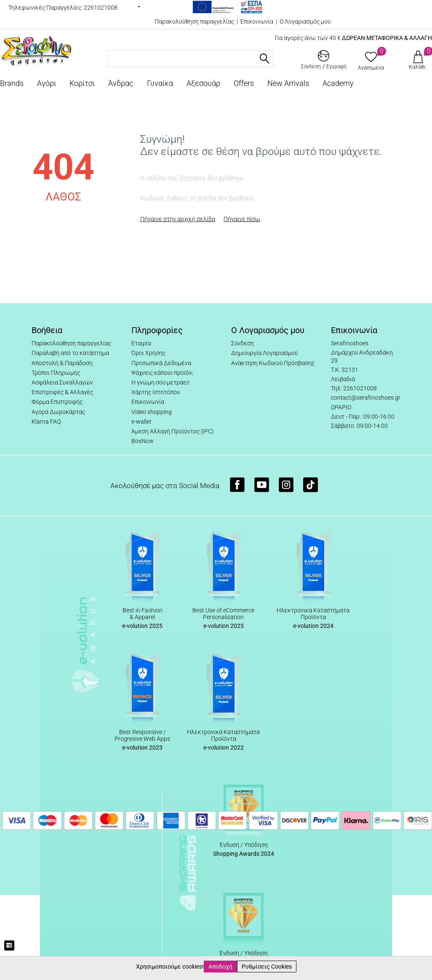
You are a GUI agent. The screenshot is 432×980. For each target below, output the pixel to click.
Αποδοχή (220, 967)
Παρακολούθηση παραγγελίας (194, 21)
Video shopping (152, 412)
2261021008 (101, 8)
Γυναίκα (160, 83)
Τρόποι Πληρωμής (56, 373)
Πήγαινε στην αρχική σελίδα (178, 219)
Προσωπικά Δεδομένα (161, 363)
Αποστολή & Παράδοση (62, 363)
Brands (12, 83)
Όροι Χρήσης (148, 353)
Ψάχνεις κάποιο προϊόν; (162, 373)
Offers (244, 83)
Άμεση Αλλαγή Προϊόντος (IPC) (173, 431)
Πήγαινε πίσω (242, 219)
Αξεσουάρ (203, 83)
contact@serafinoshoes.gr (366, 398)
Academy (338, 83)
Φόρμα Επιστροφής (57, 402)
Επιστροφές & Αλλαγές (62, 392)
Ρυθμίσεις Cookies (267, 967)
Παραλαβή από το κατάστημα (70, 353)
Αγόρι (47, 83)
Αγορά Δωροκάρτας (58, 412)
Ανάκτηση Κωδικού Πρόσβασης (273, 363)
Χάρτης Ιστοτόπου (156, 392)
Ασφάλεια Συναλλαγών (62, 382)
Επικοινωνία (257, 21)
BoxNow (143, 441)
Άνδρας (121, 83)
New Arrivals (288, 83)
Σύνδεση (243, 343)
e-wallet (141, 422)
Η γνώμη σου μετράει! (160, 382)
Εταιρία (141, 343)
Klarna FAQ (46, 422)
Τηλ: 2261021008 (354, 388)
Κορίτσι (82, 83)
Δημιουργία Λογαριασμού (264, 353)
